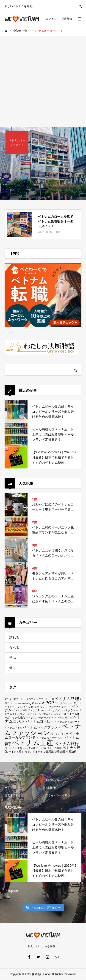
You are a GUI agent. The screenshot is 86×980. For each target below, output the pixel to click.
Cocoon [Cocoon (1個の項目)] (36, 703)
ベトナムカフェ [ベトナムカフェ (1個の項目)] (63, 717)
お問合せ (51, 788)
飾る (13, 668)
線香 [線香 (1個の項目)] (57, 751)
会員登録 (67, 19)
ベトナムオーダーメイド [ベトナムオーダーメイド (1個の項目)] (40, 717)
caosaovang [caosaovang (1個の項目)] (25, 703)
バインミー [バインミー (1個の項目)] (11, 707)
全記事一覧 (52, 780)
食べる (14, 648)
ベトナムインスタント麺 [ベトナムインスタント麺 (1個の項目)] (52, 714)
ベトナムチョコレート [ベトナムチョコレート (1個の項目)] (67, 722)
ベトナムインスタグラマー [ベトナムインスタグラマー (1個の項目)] (63, 710)
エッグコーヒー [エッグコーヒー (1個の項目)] (64, 703)
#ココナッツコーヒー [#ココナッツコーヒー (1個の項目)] (39, 699)
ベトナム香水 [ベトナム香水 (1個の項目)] (17, 751)
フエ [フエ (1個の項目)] (37, 707)
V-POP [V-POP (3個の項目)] (48, 703)
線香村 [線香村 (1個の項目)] (64, 751)
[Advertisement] (43, 81)
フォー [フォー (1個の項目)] (44, 707)
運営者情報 (11, 795)
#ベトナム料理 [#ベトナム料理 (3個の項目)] (66, 699)
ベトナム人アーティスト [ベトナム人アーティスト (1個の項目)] (50, 738)
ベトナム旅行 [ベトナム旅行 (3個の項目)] (67, 744)
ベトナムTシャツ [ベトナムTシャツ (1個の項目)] (37, 710)
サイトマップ (13, 788)
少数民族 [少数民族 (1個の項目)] (49, 751)
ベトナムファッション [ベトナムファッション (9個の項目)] (43, 729)
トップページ (13, 780)
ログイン (51, 19)
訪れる (14, 637)
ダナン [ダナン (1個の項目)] (77, 703)
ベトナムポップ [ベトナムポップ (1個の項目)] (59, 734)
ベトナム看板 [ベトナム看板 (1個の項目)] (54, 748)
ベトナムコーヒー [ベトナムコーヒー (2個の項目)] (40, 721)
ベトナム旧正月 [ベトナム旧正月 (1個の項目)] (13, 748)
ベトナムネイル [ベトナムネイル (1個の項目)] (13, 728)
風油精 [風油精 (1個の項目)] (73, 751)
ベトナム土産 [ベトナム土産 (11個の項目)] (33, 743)
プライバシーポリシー (59, 795)
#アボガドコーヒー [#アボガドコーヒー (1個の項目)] (15, 699)
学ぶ (13, 658)
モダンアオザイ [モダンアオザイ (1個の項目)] (34, 751)
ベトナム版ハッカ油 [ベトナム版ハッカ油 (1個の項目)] (35, 748)
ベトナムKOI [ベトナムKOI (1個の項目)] (19, 710)
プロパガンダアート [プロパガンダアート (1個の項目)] (60, 707)
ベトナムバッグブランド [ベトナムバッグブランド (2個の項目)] (42, 727)
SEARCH (80, 6)
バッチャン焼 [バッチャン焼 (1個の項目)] (26, 707)
